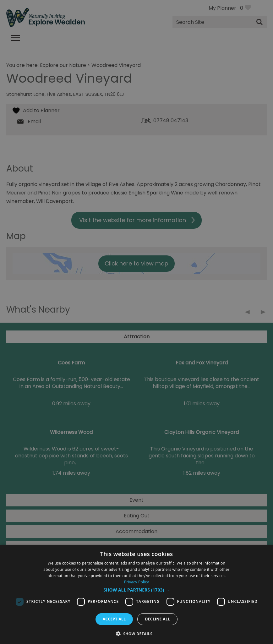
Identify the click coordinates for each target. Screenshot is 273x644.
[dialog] (136, 594)
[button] (136, 590)
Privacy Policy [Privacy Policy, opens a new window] (136, 582)
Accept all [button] (114, 619)
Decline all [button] (157, 619)
